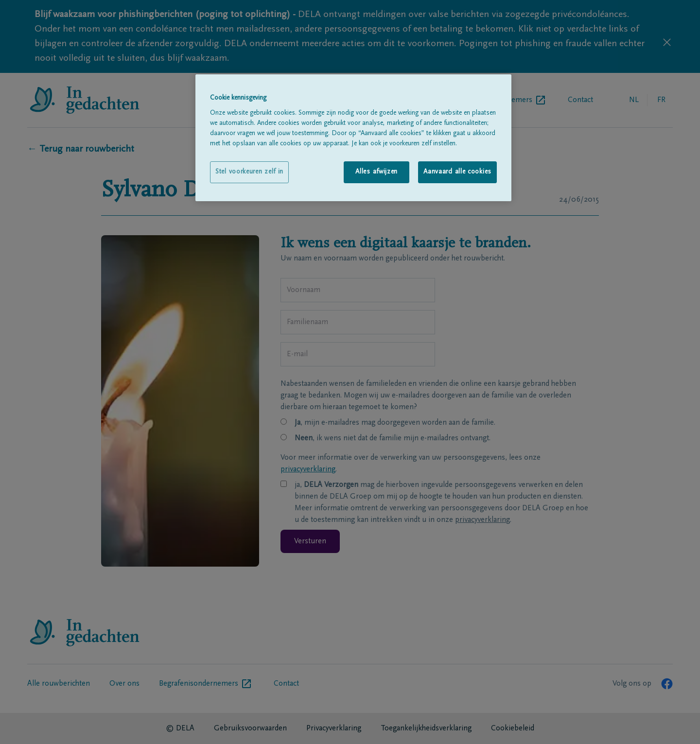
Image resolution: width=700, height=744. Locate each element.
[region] (353, 138)
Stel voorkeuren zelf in (249, 172)
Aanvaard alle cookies (457, 172)
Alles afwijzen (376, 172)
